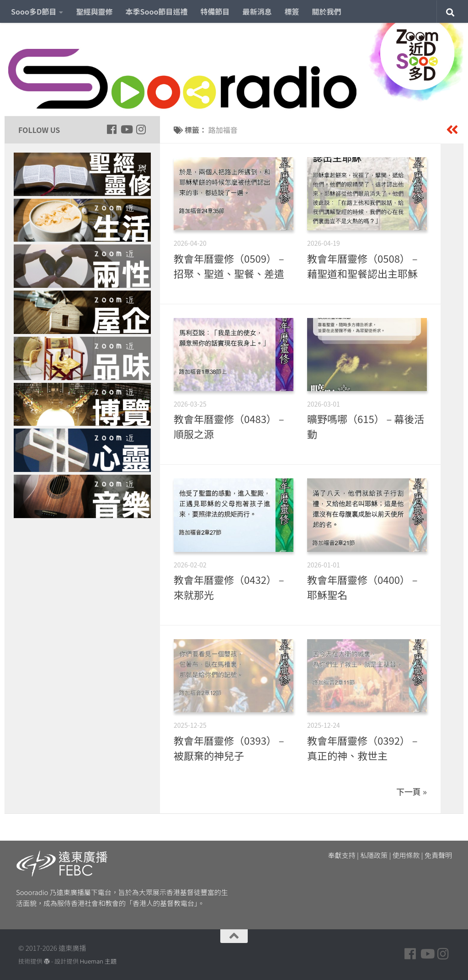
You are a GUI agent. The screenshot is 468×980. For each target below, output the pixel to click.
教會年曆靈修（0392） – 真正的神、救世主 (362, 748)
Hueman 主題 (98, 961)
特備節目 (215, 11)
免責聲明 (438, 855)
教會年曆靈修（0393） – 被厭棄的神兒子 (229, 748)
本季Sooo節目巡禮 (156, 11)
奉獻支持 (342, 855)
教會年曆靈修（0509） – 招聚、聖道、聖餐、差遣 (229, 266)
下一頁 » (412, 791)
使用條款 (406, 855)
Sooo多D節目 (34, 11)
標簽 (292, 11)
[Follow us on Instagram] (141, 129)
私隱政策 (374, 855)
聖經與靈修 (94, 11)
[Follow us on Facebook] (112, 129)
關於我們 (327, 11)
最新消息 (257, 11)
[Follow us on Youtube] (126, 129)
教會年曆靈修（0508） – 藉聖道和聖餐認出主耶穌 (362, 266)
